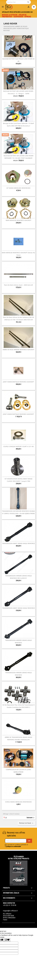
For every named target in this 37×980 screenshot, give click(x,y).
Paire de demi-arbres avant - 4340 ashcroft (18, 285)
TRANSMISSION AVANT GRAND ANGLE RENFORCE (18, 543)
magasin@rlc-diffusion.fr (10, 911)
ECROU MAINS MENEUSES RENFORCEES (18, 802)
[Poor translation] (7, 940)
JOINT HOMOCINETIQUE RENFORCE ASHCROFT (18, 382)
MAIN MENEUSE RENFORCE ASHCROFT (18, 220)
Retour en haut (27, 823)
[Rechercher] (18, 2)
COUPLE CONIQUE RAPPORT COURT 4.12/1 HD (18, 446)
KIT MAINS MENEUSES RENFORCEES (18, 188)
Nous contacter (9, 903)
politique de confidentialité (14, 846)
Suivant (31, 818)
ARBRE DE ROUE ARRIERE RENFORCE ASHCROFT (18, 350)
